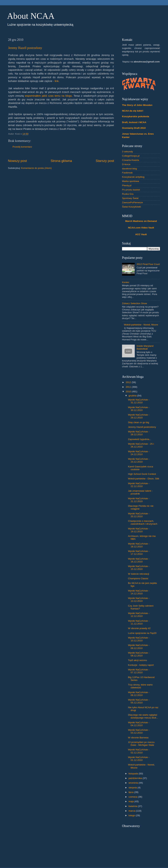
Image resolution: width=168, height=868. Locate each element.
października (136, 778)
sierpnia (133, 788)
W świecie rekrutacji (139, 574)
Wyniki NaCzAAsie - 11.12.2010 (139, 622)
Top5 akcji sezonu (137, 660)
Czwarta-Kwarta (131, 160)
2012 (129, 382)
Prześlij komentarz (22, 147)
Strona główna (61, 161)
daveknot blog (129, 169)
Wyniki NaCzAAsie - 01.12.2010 (139, 759)
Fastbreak (127, 173)
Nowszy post (17, 161)
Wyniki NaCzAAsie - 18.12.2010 (139, 545)
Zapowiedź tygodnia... (140, 439)
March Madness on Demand (141, 221)
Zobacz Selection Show (134, 303)
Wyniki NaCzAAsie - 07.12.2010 (139, 671)
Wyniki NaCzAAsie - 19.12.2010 (139, 530)
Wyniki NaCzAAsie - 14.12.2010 (139, 592)
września (134, 783)
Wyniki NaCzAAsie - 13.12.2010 (139, 600)
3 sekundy (128, 152)
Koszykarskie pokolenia (136, 116)
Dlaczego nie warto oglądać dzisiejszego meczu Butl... (143, 716)
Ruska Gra (128, 194)
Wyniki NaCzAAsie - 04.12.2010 (139, 724)
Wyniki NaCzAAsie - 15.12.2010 (139, 568)
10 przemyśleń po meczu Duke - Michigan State (141, 744)
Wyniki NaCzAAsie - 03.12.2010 (139, 731)
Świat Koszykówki (131, 207)
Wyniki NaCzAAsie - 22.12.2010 (139, 485)
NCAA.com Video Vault (141, 228)
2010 (129, 392)
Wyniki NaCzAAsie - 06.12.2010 (139, 694)
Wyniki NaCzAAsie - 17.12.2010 (139, 553)
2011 (129, 387)
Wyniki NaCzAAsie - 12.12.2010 (139, 615)
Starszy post (105, 161)
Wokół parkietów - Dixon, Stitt (144, 479)
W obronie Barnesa (138, 738)
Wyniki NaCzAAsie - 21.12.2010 (139, 500)
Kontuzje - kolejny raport (141, 665)
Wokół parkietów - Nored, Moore (141, 325)
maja (131, 801)
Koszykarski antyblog (133, 177)
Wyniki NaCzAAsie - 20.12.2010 (139, 515)
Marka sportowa (131, 181)
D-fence (126, 164)
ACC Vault (141, 234)
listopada (134, 774)
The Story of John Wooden (137, 105)
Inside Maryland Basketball (145, 347)
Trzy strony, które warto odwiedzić (140, 686)
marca (132, 811)
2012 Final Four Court (148, 264)
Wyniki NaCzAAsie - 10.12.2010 (139, 639)
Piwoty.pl (127, 185)
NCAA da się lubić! (133, 111)
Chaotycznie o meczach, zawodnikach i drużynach (143, 522)
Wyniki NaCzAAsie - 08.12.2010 (139, 654)
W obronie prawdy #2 (139, 628)
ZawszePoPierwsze (132, 202)
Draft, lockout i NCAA (134, 122)
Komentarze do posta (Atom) (36, 168)
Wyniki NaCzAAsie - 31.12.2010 (139, 401)
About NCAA (31, 16)
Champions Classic (138, 578)
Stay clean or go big (139, 422)
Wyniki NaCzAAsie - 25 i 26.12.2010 (141, 445)
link (57, 81)
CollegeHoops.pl (131, 156)
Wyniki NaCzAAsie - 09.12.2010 (139, 647)
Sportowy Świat (130, 198)
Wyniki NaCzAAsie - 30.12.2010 (139, 409)
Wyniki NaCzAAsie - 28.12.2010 (139, 433)
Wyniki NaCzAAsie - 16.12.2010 (139, 560)
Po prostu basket (131, 190)
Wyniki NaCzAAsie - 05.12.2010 (139, 701)
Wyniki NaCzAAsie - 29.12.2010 (139, 416)
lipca (131, 792)
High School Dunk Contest (142, 474)
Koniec (126, 282)
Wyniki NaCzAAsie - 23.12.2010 (139, 460)
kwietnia (133, 806)
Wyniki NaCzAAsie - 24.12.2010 (139, 453)
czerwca (133, 797)
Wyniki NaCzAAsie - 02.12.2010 (139, 751)
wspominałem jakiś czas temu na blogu (48, 96)
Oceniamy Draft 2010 (134, 128)
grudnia (133, 396)
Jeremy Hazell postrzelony (25, 48)
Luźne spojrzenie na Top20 (142, 633)
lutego (132, 815)
